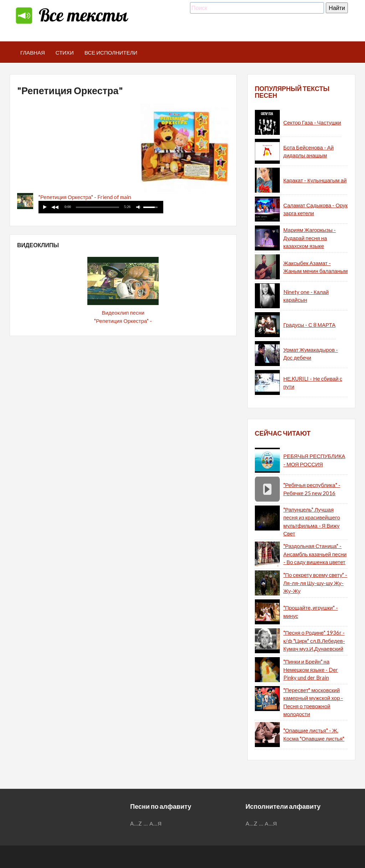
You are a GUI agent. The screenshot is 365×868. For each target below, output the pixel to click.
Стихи (65, 52)
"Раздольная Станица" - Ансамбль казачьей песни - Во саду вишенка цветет (315, 554)
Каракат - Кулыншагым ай (315, 180)
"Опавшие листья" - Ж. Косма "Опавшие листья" (314, 734)
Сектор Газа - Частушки (312, 122)
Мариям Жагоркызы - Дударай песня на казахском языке (310, 238)
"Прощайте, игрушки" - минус (311, 612)
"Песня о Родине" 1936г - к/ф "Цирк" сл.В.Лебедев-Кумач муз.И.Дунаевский (314, 641)
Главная (33, 52)
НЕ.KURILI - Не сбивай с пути (313, 383)
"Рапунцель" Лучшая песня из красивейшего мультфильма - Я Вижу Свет (312, 522)
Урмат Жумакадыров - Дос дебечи (311, 354)
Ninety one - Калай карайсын (306, 296)
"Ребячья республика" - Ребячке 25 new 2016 (312, 489)
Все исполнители (111, 52)
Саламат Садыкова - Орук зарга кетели (316, 209)
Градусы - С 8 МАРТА (310, 325)
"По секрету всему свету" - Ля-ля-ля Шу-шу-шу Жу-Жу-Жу (315, 583)
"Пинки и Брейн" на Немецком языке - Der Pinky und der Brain (311, 669)
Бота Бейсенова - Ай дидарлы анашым (309, 151)
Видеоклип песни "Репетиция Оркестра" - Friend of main (123, 321)
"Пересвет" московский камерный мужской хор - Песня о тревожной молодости (313, 702)
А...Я (156, 823)
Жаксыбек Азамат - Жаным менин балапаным (316, 267)
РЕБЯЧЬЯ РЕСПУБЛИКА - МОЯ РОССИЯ (314, 460)
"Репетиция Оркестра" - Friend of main (85, 197)
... (146, 823)
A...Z (136, 823)
